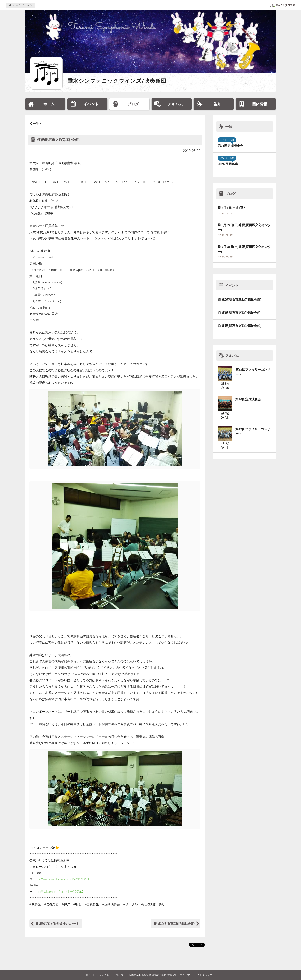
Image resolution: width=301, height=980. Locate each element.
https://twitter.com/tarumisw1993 (56, 892)
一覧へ (38, 124)
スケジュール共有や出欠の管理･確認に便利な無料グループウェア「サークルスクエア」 (165, 975)
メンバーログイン (21, 5)
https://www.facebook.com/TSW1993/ (59, 879)
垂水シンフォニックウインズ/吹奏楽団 (117, 81)
